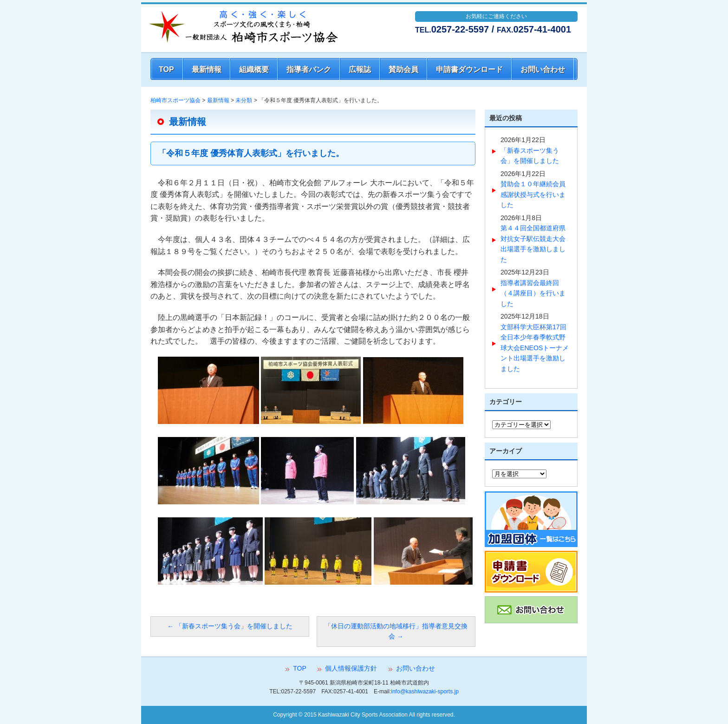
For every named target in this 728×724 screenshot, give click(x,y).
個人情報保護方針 (351, 668)
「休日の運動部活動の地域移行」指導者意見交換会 (396, 631)
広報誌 (360, 69)
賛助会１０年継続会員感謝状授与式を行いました (533, 194)
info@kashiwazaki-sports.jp (425, 691)
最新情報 (207, 69)
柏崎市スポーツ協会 (175, 100)
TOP (166, 69)
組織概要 (254, 69)
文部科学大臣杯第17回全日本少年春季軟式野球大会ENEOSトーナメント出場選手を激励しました (535, 348)
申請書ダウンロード (469, 69)
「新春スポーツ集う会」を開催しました (230, 626)
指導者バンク (309, 69)
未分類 (244, 100)
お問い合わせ (543, 69)
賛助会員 (403, 69)
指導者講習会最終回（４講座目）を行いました (533, 293)
